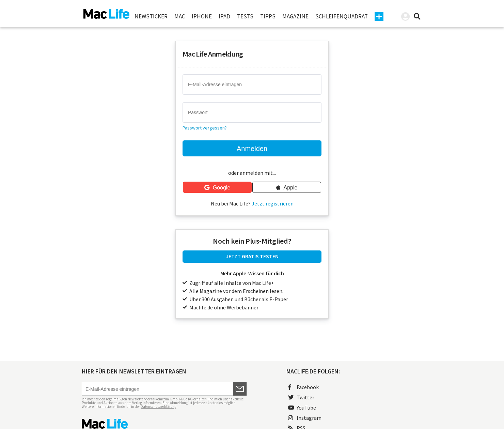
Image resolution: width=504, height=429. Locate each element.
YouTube (302, 408)
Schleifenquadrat (342, 16)
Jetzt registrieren (273, 203)
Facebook (303, 387)
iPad (224, 16)
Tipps (268, 16)
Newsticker (151, 16)
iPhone (202, 16)
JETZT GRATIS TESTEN (252, 256)
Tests (245, 16)
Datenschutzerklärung (159, 407)
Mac (180, 16)
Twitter (301, 397)
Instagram (305, 418)
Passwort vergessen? (205, 128)
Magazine (295, 16)
